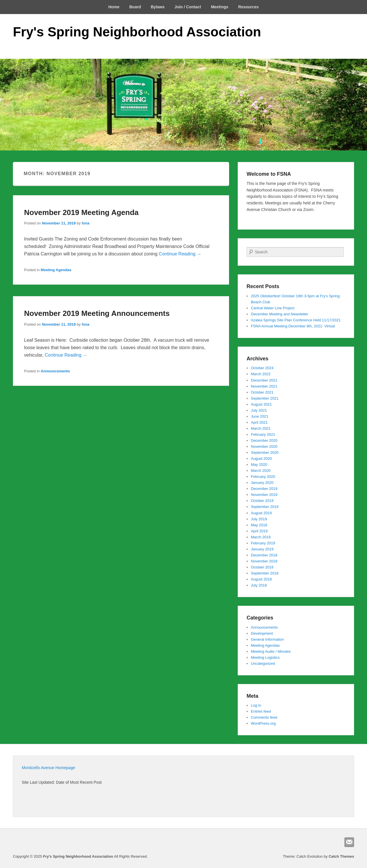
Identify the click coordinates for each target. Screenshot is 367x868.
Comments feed (264, 717)
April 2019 (259, 531)
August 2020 (261, 459)
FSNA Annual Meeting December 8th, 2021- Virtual (293, 326)
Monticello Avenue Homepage (48, 768)
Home (114, 7)
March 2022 (261, 374)
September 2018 (265, 573)
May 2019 (259, 525)
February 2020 (263, 477)
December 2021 (264, 380)
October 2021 (262, 392)
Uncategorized (263, 663)
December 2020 (264, 440)
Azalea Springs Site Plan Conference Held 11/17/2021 (296, 320)
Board (135, 7)
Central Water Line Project (273, 308)
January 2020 (262, 483)
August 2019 (261, 513)
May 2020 (259, 465)
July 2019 (259, 519)
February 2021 (263, 434)
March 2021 (261, 428)
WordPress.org (263, 723)
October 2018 (262, 567)
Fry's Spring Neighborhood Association (137, 32)
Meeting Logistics (265, 657)
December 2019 (264, 489)
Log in (256, 705)
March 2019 (261, 537)
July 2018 (259, 585)
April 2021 (259, 422)
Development (262, 633)
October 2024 (262, 368)
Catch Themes (341, 856)
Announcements (55, 371)
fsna (86, 223)
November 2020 (264, 446)
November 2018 (264, 561)
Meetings (220, 7)
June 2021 (260, 416)
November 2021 (264, 386)
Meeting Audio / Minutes (271, 651)
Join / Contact (188, 7)
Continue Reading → (180, 254)
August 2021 (261, 404)
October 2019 (262, 501)
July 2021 (259, 410)
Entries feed (261, 711)
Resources (249, 7)
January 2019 (262, 549)
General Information (267, 639)
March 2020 (261, 471)
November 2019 (264, 495)
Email (349, 842)
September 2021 (265, 398)
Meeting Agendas (56, 270)
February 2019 (263, 543)
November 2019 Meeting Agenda (81, 212)
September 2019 (265, 507)
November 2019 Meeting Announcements (97, 313)
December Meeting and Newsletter (280, 314)
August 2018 (261, 579)
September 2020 (265, 452)
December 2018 (264, 555)
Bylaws (158, 7)
